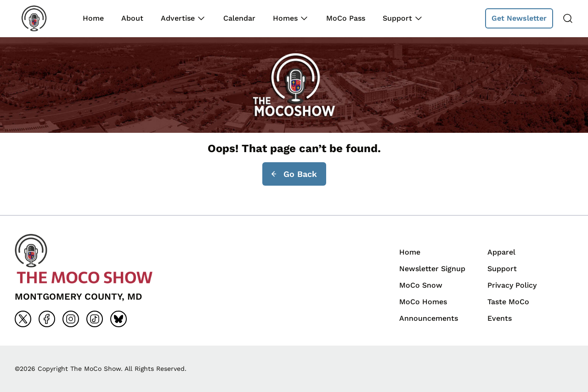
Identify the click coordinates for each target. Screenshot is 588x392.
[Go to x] (23, 319)
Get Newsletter (519, 18)
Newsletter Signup (432, 269)
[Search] (568, 18)
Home (93, 18)
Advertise (178, 18)
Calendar (239, 18)
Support (397, 18)
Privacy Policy (512, 285)
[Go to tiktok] (95, 319)
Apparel (501, 252)
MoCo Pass (346, 18)
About (132, 18)
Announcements (429, 318)
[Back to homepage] (40, 18)
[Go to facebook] (47, 319)
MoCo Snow (421, 285)
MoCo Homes (423, 302)
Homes (285, 18)
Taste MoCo (508, 302)
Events (500, 318)
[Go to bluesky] (119, 319)
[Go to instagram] (71, 319)
